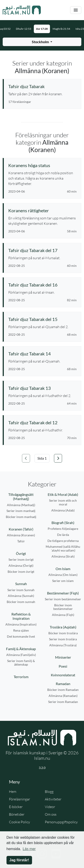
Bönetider (17, 814)
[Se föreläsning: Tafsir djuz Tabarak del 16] (42, 285)
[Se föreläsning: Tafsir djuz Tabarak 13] (42, 388)
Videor (50, 807)
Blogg (49, 792)
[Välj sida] (42, 458)
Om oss (51, 814)
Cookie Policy (19, 822)
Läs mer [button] (29, 849)
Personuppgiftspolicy (61, 822)
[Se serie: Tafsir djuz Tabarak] (42, 86)
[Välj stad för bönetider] (42, 42)
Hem (13, 792)
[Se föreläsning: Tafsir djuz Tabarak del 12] (42, 422)
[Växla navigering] (76, 10)
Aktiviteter (53, 799)
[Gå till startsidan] (22, 10)
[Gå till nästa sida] (58, 458)
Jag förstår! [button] (19, 860)
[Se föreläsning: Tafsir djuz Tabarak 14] (42, 354)
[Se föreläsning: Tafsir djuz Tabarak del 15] (42, 319)
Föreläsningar (19, 799)
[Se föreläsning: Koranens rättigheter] (42, 210)
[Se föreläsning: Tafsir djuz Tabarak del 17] (42, 250)
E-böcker (16, 807)
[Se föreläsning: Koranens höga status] (42, 165)
